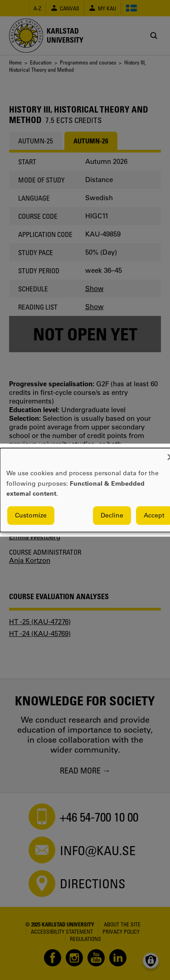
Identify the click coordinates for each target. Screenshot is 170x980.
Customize (31, 515)
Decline (112, 515)
